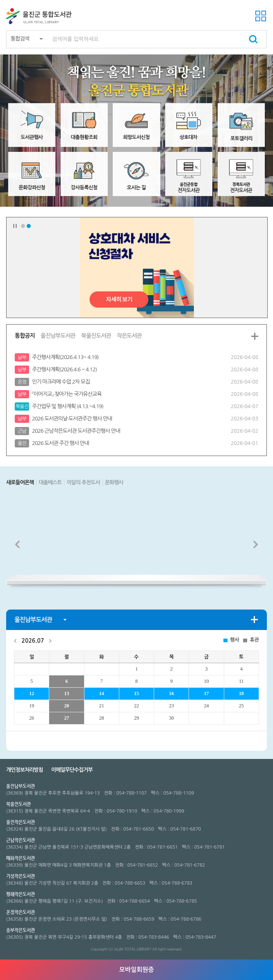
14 (102, 693)
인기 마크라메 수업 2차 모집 (61, 382)
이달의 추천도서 (83, 482)
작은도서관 (129, 336)
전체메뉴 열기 (261, 16)
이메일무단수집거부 (72, 770)
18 (241, 693)
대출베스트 (50, 482)
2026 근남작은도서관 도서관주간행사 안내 (76, 431)
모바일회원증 (137, 970)
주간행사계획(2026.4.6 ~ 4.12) (64, 369)
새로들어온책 (20, 482)
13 (66, 693)
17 (206, 693)
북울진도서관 (96, 336)
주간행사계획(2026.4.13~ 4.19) (65, 357)
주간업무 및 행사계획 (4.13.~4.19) (68, 406)
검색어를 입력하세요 (75, 39)
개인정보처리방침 (25, 770)
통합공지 (25, 336)
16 (171, 693)
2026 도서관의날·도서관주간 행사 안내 (72, 419)
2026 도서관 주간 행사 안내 (60, 443)
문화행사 (114, 482)
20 (66, 706)
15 (136, 693)
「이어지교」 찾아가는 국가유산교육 (67, 394)
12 (32, 693)
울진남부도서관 (58, 336)
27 (66, 718)
